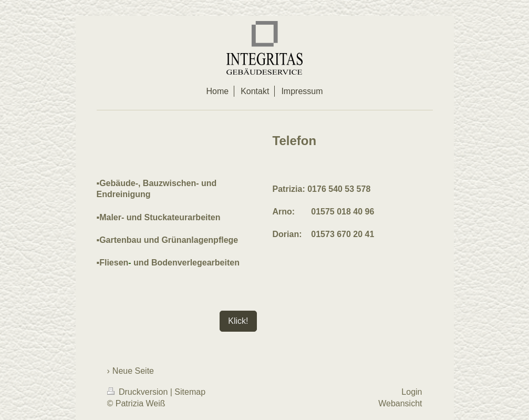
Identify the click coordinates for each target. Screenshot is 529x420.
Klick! (238, 321)
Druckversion (139, 392)
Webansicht (400, 403)
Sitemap (190, 392)
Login (412, 392)
